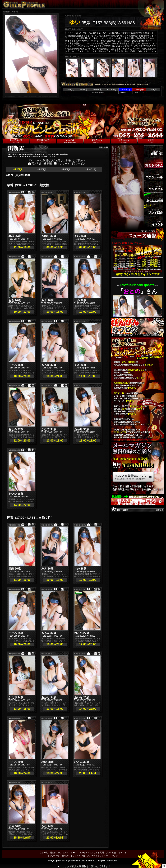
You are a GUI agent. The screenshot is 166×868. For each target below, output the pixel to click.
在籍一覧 (44, 853)
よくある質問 (98, 853)
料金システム (56, 853)
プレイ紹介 (111, 853)
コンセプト (84, 853)
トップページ (54, 856)
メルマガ (81, 856)
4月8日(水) (42, 169)
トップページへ (9, 137)
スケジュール (71, 853)
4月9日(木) (66, 169)
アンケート (92, 856)
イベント (122, 853)
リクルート (105, 856)
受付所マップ (68, 856)
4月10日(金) (90, 169)
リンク (115, 856)
